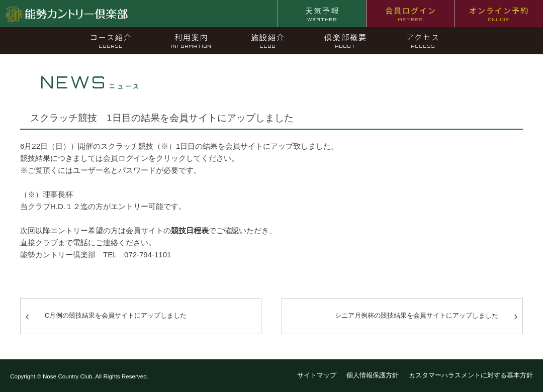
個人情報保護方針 (373, 375)
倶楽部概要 (346, 40)
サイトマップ (317, 375)
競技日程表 (190, 230)
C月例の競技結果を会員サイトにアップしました (116, 315)
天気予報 (322, 14)
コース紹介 (111, 40)
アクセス (423, 40)
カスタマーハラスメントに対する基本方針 (471, 375)
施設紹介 (268, 40)
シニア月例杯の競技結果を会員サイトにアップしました (417, 315)
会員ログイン (411, 14)
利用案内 (192, 40)
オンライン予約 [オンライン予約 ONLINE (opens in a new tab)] (499, 14)
